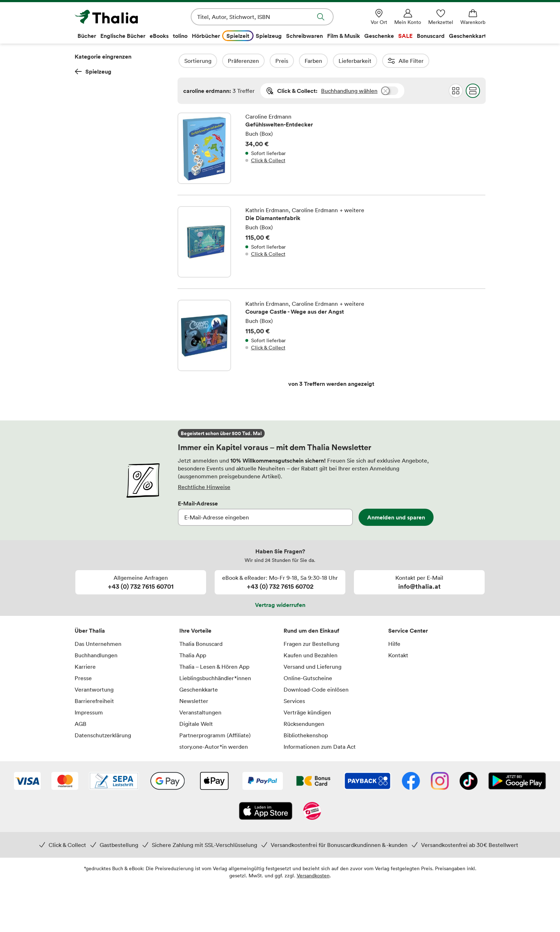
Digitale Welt (196, 724)
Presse (83, 678)
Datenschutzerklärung (103, 735)
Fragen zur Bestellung (311, 644)
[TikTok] (469, 782)
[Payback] (367, 782)
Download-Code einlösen (316, 689)
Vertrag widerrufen (280, 605)
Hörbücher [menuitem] (206, 36)
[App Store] (266, 812)
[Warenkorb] (473, 17)
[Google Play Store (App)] (517, 782)
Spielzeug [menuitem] (269, 36)
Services (294, 701)
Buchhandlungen (96, 655)
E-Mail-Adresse (198, 503)
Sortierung (217, 61)
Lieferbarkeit (374, 61)
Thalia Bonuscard (201, 644)
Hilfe (394, 644)
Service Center (408, 631)
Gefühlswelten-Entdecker (332, 154)
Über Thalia (90, 631)
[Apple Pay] (214, 782)
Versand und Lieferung (312, 667)
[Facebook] (411, 782)
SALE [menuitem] (405, 36)
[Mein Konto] (408, 17)
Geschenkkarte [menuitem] (469, 36)
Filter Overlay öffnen (186, 61)
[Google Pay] (167, 782)
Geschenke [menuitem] (379, 36)
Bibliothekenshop (306, 735)
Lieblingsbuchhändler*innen (215, 678)
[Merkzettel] (441, 17)
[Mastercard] (65, 782)
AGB (81, 724)
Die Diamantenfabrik (332, 242)
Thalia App (193, 655)
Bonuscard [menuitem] (431, 36)
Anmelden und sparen (396, 517)
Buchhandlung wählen (349, 91)
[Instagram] (440, 782)
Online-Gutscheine (308, 678)
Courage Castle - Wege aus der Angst (332, 330)
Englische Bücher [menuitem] (123, 36)
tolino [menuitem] (180, 36)
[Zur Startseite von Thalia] (116, 17)
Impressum (89, 712)
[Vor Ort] (379, 17)
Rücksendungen (304, 724)
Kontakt (398, 655)
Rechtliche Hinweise (204, 487)
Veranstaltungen (200, 712)
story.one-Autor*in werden (214, 747)
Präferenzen (263, 61)
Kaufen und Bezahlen (311, 655)
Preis (301, 61)
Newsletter (194, 701)
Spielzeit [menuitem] (238, 36)
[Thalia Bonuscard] (313, 782)
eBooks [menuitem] (159, 36)
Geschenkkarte (199, 689)
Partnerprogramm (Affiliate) (215, 735)
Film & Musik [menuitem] (344, 36)
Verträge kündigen (307, 712)
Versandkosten (313, 875)
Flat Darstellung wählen (472, 91)
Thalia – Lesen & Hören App (214, 667)
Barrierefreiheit (94, 701)
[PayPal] (263, 782)
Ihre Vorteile (195, 631)
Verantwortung (94, 689)
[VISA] (27, 782)
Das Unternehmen (98, 644)
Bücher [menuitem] (87, 36)
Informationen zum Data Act (320, 747)
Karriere (85, 667)
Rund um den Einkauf (311, 631)
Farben (333, 61)
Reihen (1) (420, 61)
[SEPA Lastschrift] (114, 782)
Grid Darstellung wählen (455, 91)
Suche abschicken (321, 17)
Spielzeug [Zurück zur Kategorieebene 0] (93, 71)
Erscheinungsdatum (474, 61)
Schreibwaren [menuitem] (304, 36)
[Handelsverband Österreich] (312, 812)
